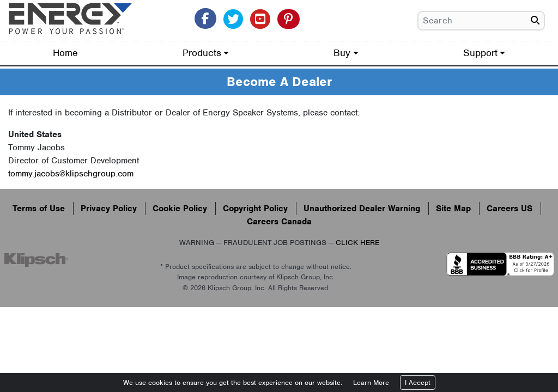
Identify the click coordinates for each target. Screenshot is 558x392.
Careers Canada (279, 222)
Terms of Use (39, 209)
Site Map (453, 209)
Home (65, 53)
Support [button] (480, 53)
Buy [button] (342, 53)
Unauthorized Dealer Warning (362, 209)
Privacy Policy (109, 209)
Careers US (510, 209)
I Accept (418, 382)
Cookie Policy (180, 209)
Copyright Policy (255, 209)
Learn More (371, 382)
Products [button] (202, 53)
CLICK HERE (357, 243)
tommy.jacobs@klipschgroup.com (71, 174)
